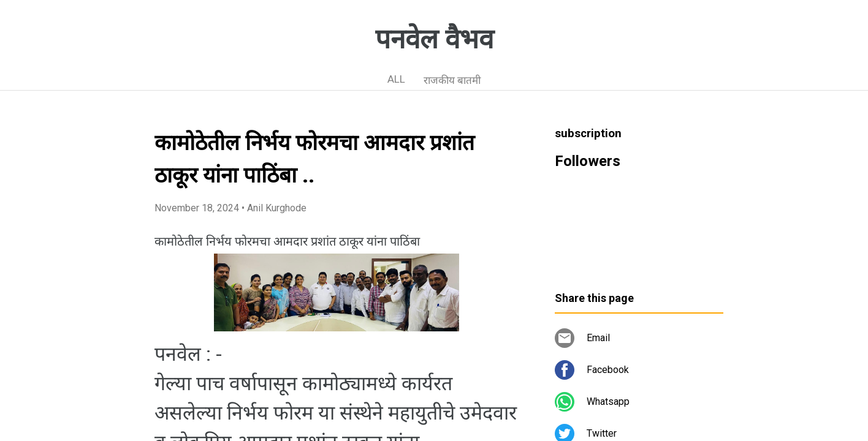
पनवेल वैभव (434, 39)
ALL (396, 79)
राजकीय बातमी (452, 80)
